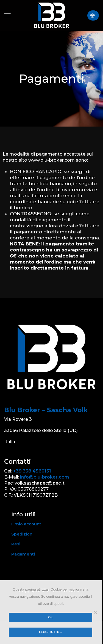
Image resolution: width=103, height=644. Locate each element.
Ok (50, 617)
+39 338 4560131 (32, 471)
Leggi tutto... (50, 632)
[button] (7, 15)
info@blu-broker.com (44, 477)
